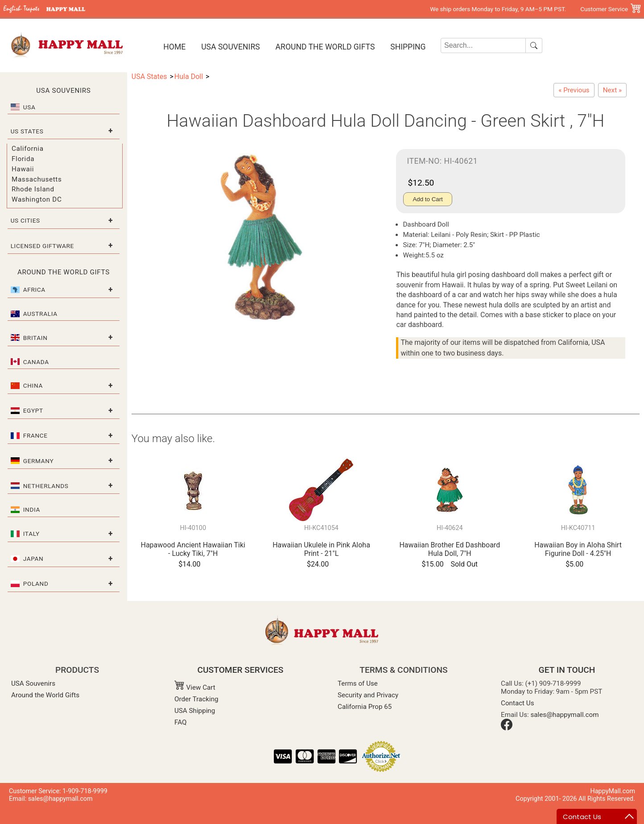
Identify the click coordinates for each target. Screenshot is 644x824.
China (33, 385)
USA (29, 107)
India (32, 509)
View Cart (195, 687)
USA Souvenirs (230, 47)
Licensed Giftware (42, 246)
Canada (36, 362)
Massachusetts (37, 179)
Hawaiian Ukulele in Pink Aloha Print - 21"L (321, 549)
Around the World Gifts (325, 47)
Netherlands (46, 486)
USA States (149, 77)
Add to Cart (427, 199)
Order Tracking (196, 699)
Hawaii (23, 169)
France (35, 435)
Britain (35, 338)
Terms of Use (358, 683)
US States (27, 131)
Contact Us (518, 703)
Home (174, 47)
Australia (40, 314)
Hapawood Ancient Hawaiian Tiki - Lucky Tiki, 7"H (193, 549)
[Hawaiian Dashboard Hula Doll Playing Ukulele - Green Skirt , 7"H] (574, 90)
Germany (39, 461)
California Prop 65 (365, 707)
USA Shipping (195, 711)
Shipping (408, 47)
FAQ (180, 722)
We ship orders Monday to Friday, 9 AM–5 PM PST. (498, 9)
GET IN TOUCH (567, 670)
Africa (34, 290)
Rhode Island (33, 189)
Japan (33, 559)
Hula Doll (189, 77)
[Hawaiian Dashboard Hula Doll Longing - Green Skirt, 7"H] (612, 90)
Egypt (33, 410)
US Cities (25, 220)
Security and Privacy (368, 695)
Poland (36, 584)
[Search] (483, 46)
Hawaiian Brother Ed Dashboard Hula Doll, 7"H (450, 549)
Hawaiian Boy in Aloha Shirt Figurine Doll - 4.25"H (578, 549)
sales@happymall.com (565, 715)
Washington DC (37, 199)
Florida (23, 159)
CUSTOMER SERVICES (241, 670)
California (28, 149)
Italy (31, 534)
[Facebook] (507, 728)
